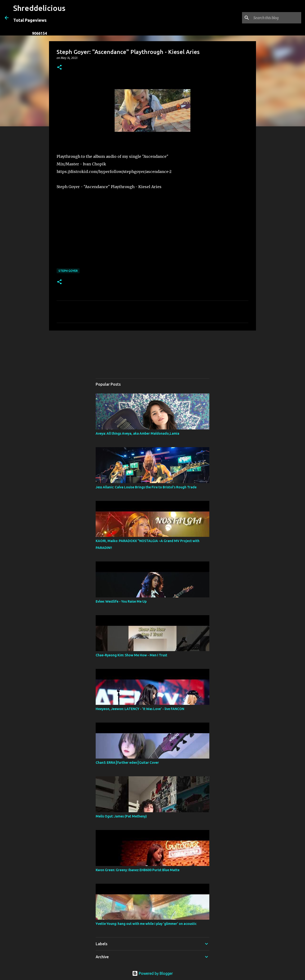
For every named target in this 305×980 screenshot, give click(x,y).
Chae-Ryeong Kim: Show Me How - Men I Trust (131, 655)
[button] (59, 68)
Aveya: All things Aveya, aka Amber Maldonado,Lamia (137, 433)
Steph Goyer (68, 271)
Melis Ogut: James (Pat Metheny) (121, 816)
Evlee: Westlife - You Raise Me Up (121, 601)
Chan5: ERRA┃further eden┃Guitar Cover (127, 763)
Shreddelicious (39, 8)
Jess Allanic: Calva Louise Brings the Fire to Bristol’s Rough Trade (146, 487)
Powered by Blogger (152, 973)
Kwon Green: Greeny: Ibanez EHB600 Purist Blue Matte (138, 870)
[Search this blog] (276, 18)
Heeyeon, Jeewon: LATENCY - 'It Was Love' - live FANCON (140, 709)
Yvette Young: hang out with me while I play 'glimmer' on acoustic (146, 924)
